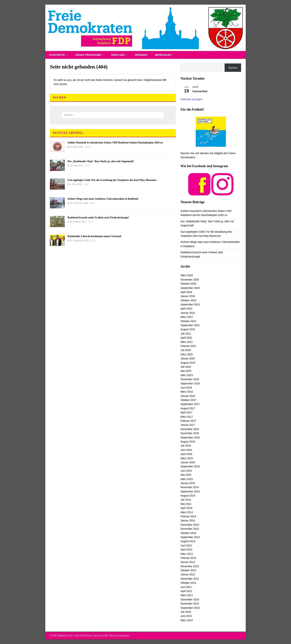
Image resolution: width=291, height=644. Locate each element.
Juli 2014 (186, 500)
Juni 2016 (186, 450)
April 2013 (186, 550)
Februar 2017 (188, 421)
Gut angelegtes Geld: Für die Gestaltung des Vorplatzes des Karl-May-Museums (112, 180)
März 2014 (187, 512)
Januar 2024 (188, 296)
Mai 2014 (186, 504)
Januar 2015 (188, 483)
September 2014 (190, 491)
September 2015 (190, 466)
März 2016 (187, 458)
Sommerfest (200, 91)
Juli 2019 (186, 367)
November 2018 (190, 379)
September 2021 (190, 325)
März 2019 (187, 375)
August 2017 (188, 408)
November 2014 (190, 487)
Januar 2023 (188, 313)
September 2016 (190, 437)
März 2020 (187, 354)
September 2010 (190, 608)
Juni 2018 (186, 388)
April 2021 (186, 338)
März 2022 (187, 317)
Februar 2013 (188, 558)
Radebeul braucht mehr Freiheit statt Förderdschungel (98, 218)
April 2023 (186, 309)
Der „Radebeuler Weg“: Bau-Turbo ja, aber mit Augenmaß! (101, 161)
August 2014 (188, 496)
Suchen (233, 68)
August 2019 (188, 363)
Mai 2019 (186, 371)
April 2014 (186, 508)
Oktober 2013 (188, 533)
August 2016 (188, 442)
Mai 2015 (186, 475)
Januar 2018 (188, 396)
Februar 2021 (188, 346)
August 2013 (188, 541)
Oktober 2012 (188, 570)
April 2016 (186, 454)
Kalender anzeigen (191, 99)
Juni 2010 (186, 616)
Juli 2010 (186, 612)
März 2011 (187, 595)
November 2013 (190, 529)
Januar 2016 (188, 462)
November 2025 (190, 280)
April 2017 (186, 412)
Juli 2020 (186, 350)
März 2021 (187, 342)
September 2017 (190, 404)
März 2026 (187, 275)
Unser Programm (88, 55)
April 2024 (186, 292)
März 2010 (187, 620)
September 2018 (190, 384)
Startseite (57, 55)
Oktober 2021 (188, 321)
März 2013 (187, 554)
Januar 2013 (188, 562)
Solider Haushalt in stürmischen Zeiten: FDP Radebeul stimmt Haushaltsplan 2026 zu (115, 143)
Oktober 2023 (188, 300)
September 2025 (190, 288)
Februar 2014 (188, 516)
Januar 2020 (188, 358)
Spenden (141, 55)
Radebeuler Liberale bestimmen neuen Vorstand (94, 236)
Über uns (118, 55)
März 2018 (187, 392)
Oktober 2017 (188, 400)
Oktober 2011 (188, 583)
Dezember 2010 (190, 599)
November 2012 (190, 566)
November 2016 (190, 433)
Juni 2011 (186, 587)
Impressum (163, 55)
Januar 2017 (188, 425)
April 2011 (186, 591)
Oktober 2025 (188, 284)
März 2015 (187, 479)
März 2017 (187, 417)
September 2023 (190, 304)
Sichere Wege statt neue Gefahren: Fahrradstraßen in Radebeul (103, 199)
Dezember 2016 (190, 429)
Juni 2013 (186, 545)
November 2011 (190, 579)
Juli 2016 (186, 446)
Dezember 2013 (190, 525)
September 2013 (190, 537)
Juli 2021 (186, 334)
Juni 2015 (186, 471)
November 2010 (190, 604)
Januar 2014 (188, 520)
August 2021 (188, 329)
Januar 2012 (188, 574)
